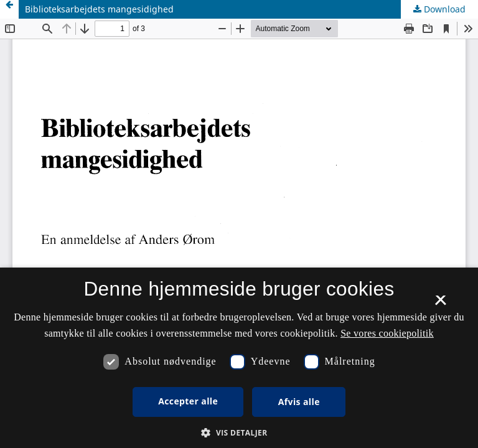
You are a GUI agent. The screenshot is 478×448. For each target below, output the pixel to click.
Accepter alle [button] (188, 401)
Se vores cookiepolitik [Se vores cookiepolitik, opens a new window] (387, 333)
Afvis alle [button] (299, 402)
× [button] (440, 304)
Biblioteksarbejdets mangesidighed (99, 9)
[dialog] (239, 358)
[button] (239, 433)
